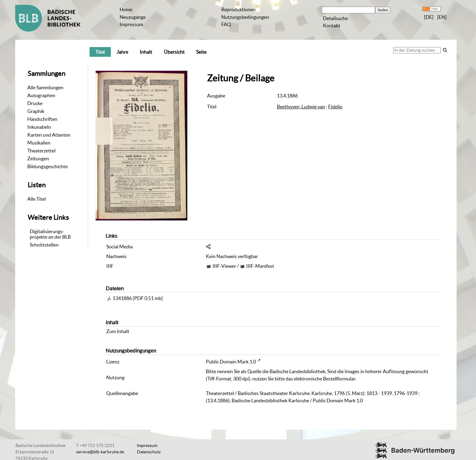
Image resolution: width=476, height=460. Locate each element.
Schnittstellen (44, 245)
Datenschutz (149, 452)
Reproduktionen (238, 9)
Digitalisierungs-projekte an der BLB (50, 234)
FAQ (226, 24)
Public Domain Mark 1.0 (231, 362)
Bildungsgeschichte (48, 166)
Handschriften (42, 119)
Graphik (36, 111)
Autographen (41, 95)
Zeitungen (38, 158)
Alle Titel (37, 199)
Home (126, 9)
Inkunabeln (39, 127)
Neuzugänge (133, 17)
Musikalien (39, 143)
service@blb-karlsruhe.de (100, 452)
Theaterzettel (41, 151)
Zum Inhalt (118, 331)
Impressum (131, 24)
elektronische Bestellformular (325, 379)
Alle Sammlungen (45, 87)
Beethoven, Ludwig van (301, 107)
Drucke (35, 103)
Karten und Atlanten (49, 135)
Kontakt (332, 26)
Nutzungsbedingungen (245, 17)
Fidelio (335, 107)
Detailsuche (335, 18)
